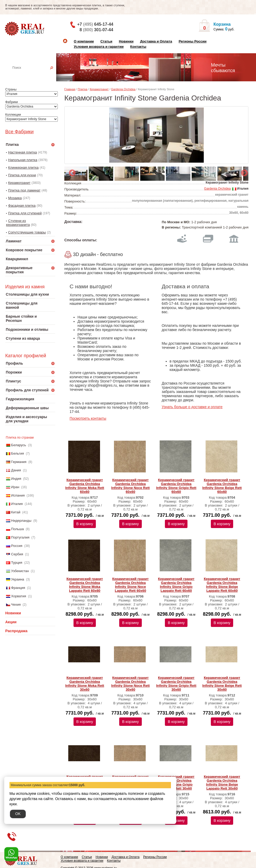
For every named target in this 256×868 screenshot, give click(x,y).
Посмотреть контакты (88, 418)
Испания (18, 495)
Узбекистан (20, 571)
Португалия (20, 537)
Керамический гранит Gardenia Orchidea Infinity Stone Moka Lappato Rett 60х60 (85, 585)
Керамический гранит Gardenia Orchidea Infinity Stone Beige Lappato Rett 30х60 (222, 782)
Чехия (16, 605)
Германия (19, 462)
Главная (70, 89)
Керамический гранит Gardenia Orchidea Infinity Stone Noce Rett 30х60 (131, 684)
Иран (15, 487)
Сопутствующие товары (27, 232)
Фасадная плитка (22, 206)
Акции (11, 622)
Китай (16, 512)
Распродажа (16, 631)
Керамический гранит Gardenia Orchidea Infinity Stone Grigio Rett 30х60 (176, 684)
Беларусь (19, 445)
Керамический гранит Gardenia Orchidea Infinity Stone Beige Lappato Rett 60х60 (222, 585)
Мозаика (15, 198)
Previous (71, 172)
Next (243, 172)
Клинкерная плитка (23, 167)
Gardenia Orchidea (123, 89)
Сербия (17, 554)
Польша (17, 529)
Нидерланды (21, 521)
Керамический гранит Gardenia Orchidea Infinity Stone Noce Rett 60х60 (131, 486)
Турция (17, 563)
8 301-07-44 (96, 30)
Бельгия (17, 453)
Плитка (83, 89)
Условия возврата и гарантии (99, 47)
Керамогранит (19, 183)
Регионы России (192, 41)
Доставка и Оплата (156, 41)
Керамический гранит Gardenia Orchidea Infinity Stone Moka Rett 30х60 (85, 684)
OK (18, 814)
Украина (18, 579)
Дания (16, 470)
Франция (18, 588)
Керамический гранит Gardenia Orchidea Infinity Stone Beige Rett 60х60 (222, 486)
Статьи (106, 41)
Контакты (138, 47)
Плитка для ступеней (25, 213)
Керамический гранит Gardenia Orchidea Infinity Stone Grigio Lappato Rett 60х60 (176, 585)
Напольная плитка (23, 160)
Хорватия (19, 596)
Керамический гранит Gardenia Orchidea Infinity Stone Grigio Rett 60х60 (176, 486)
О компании (84, 41)
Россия (17, 546)
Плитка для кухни (22, 175)
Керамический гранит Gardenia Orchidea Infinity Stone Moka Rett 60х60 (85, 486)
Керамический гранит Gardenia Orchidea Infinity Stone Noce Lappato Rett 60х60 (131, 585)
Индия (16, 479)
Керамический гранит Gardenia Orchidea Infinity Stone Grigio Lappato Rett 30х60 (176, 782)
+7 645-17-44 (95, 24)
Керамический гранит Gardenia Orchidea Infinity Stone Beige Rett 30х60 (222, 684)
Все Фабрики (19, 132)
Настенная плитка (36, 75)
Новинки (126, 41)
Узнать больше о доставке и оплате (192, 407)
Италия (17, 504)
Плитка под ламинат (24, 190)
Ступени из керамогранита (18, 223)
